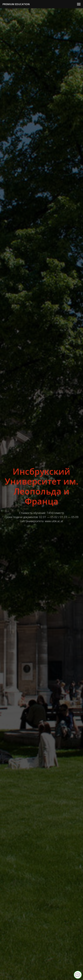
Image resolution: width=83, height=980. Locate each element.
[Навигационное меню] (79, 4)
